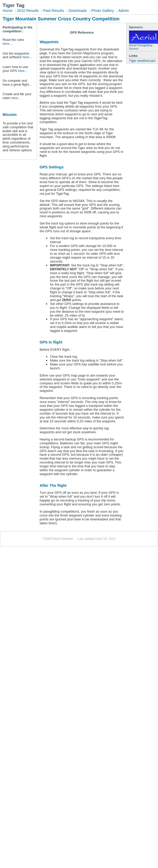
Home (8, 11)
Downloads (78, 11)
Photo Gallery (103, 11)
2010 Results (28, 11)
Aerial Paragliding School (143, 40)
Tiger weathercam (142, 61)
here (6, 44)
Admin (124, 11)
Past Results (53, 11)
